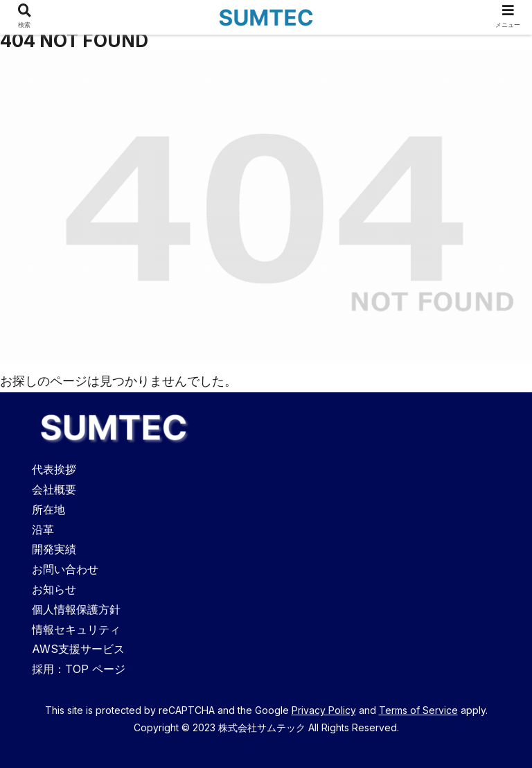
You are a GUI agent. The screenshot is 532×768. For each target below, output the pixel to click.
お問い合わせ (65, 569)
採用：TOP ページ (79, 669)
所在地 (48, 509)
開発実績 (54, 549)
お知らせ (54, 589)
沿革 (43, 530)
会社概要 (54, 489)
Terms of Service (418, 710)
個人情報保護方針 (76, 609)
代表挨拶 (54, 469)
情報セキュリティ (76, 629)
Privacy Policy (324, 710)
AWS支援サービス (78, 649)
